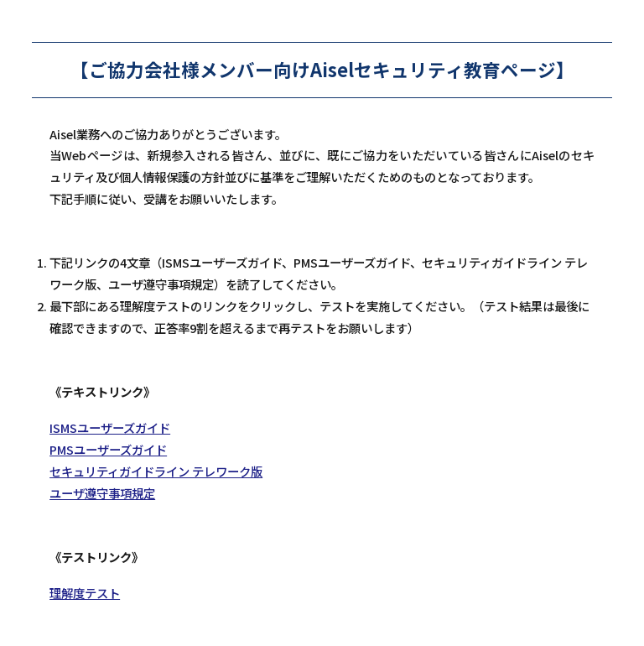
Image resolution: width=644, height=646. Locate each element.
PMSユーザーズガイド (108, 449)
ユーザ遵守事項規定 (102, 493)
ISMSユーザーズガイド (110, 427)
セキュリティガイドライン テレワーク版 (156, 471)
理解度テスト (85, 593)
